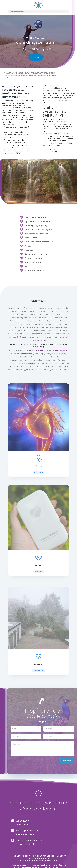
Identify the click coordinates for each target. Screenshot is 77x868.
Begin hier (36, 57)
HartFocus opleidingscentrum (36, 40)
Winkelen (38, 571)
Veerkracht (30, 250)
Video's (28, 266)
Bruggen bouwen (33, 258)
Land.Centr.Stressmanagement (40, 230)
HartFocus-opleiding (37, 350)
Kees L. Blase (31, 238)
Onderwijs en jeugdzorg (36, 226)
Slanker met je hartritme (36, 254)
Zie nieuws (38, 472)
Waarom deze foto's (34, 270)
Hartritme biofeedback (35, 217)
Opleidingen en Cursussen (37, 222)
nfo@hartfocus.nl (25, 834)
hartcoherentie (40, 321)
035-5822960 (22, 821)
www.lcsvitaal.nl (39, 865)
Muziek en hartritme (34, 262)
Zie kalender (38, 670)
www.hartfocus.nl (20, 865)
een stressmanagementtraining (31, 363)
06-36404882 (22, 825)
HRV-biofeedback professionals (39, 242)
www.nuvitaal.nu (58, 865)
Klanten (28, 246)
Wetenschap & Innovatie (36, 234)
